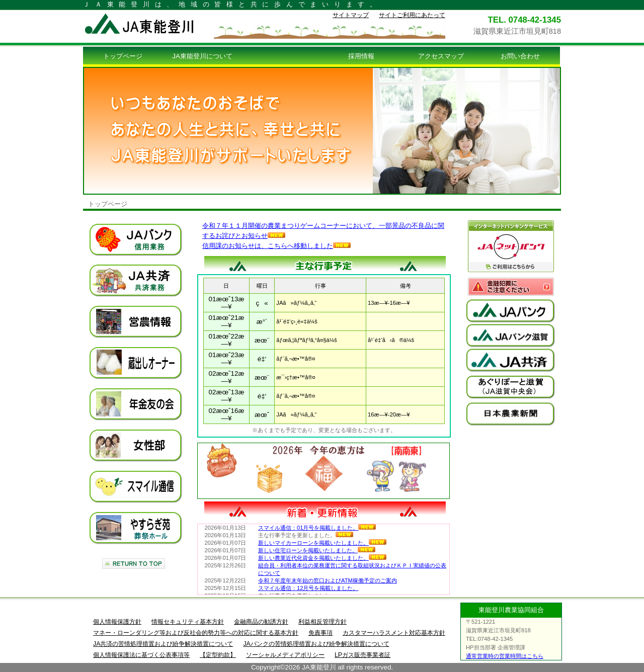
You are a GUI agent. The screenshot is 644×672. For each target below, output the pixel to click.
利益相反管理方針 (323, 622)
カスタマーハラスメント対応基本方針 (394, 633)
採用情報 (361, 56)
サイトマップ (351, 15)
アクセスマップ (441, 56)
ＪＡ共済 (136, 281)
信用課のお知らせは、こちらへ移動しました (276, 246)
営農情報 (136, 322)
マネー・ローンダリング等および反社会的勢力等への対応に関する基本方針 (196, 633)
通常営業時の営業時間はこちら (505, 656)
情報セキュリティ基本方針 (188, 622)
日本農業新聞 (511, 414)
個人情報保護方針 (117, 622)
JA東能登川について (202, 56)
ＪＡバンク (136, 240)
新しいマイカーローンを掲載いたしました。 (322, 543)
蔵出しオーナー (136, 363)
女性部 (136, 446)
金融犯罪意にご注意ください (511, 286)
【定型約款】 (218, 655)
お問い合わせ (520, 56)
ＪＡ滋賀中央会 (511, 387)
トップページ (123, 56)
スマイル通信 (136, 487)
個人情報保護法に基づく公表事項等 (141, 655)
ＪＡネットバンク (511, 246)
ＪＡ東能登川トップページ (148, 24)
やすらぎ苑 (136, 528)
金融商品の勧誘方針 (261, 622)
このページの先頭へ (133, 563)
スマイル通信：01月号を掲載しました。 (317, 528)
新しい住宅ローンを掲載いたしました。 (317, 550)
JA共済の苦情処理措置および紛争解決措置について (163, 644)
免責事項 (320, 633)
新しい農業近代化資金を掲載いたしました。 (322, 558)
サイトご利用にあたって (412, 15)
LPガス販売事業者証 (363, 655)
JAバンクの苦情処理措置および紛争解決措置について (316, 644)
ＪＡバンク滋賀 (511, 336)
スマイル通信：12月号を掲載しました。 (308, 588)
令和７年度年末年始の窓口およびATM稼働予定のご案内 (328, 580)
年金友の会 (136, 404)
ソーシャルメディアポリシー (285, 655)
